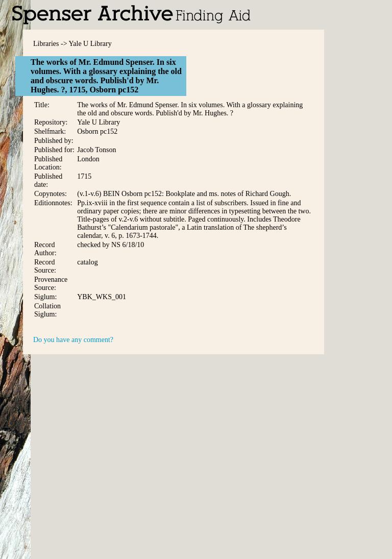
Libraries (46, 44)
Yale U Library (90, 44)
